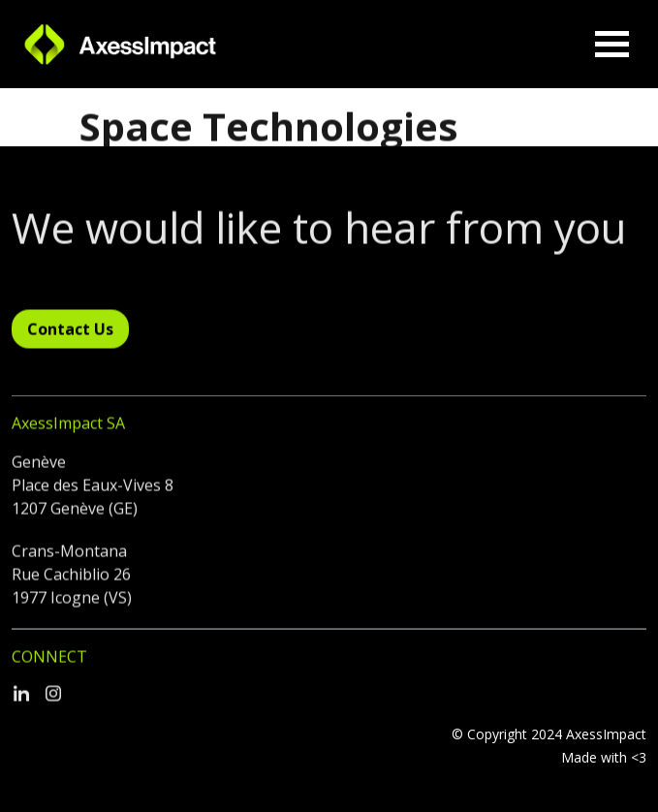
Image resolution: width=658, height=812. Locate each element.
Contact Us (70, 334)
